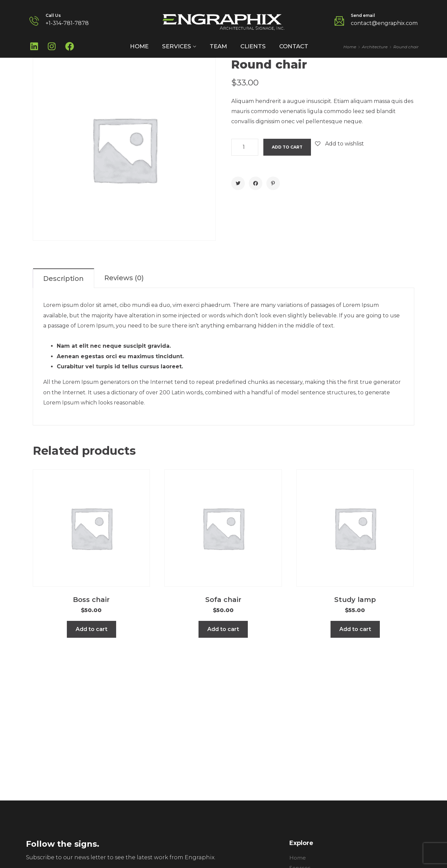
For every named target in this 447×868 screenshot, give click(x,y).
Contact (294, 48)
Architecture (375, 48)
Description (63, 281)
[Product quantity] (245, 150)
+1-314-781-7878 (67, 23)
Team (218, 48)
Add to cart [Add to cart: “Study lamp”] (355, 632)
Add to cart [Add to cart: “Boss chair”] (91, 632)
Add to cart (287, 150)
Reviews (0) (124, 281)
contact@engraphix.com (384, 23)
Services (177, 48)
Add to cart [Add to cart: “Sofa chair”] (223, 632)
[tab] (64, 281)
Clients (253, 48)
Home (139, 48)
